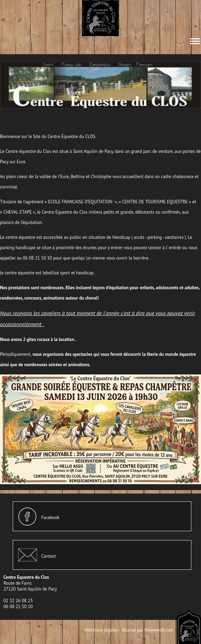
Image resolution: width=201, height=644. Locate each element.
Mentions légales (101, 630)
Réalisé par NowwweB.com (148, 630)
